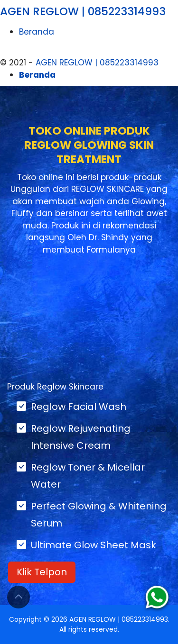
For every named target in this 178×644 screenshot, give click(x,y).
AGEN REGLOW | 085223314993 (83, 11)
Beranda (37, 32)
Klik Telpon (42, 572)
